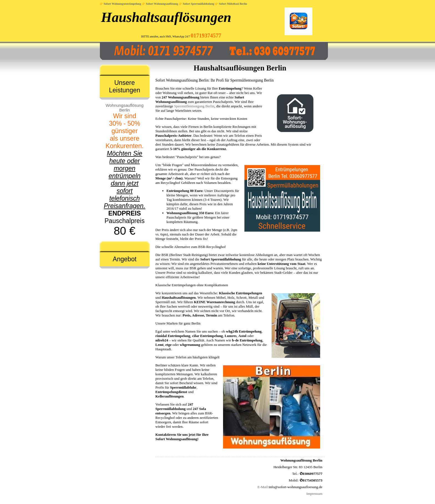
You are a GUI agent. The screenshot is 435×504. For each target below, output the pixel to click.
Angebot (125, 259)
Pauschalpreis (125, 170)
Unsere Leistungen (125, 86)
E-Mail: (263, 487)
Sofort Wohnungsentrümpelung (122, 4)
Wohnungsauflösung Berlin (125, 108)
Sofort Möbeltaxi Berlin (233, 4)
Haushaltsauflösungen (166, 17)
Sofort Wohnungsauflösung (162, 4)
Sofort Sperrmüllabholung (198, 4)
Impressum (314, 494)
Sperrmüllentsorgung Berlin (194, 106)
